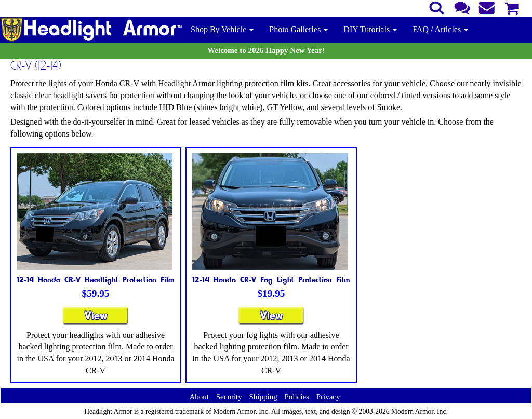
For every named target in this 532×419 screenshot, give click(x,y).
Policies (297, 397)
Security (229, 397)
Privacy (328, 397)
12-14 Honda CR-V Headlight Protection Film (96, 279)
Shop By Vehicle (222, 29)
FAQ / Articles (440, 29)
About (199, 397)
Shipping (263, 397)
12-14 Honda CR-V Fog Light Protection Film (271, 279)
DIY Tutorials (370, 29)
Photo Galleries (298, 29)
